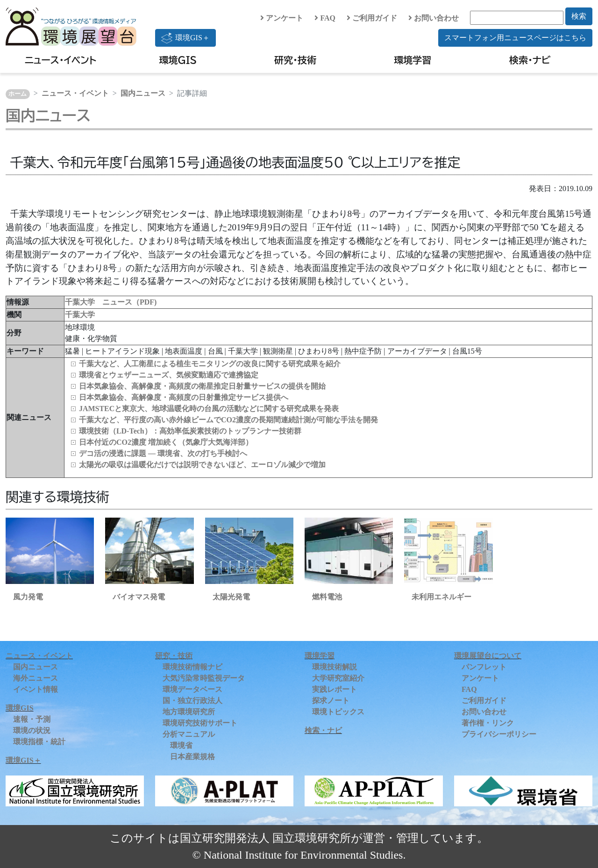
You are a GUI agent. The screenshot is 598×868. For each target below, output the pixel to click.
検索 (579, 16)
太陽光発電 (231, 597)
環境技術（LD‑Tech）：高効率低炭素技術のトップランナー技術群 (190, 431)
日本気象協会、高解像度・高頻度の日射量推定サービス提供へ (184, 397)
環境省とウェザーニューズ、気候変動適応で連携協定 (169, 375)
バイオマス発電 (139, 597)
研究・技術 (295, 60)
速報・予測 (32, 719)
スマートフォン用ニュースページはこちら (515, 38)
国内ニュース (143, 93)
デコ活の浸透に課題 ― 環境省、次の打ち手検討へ (163, 453)
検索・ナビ (530, 60)
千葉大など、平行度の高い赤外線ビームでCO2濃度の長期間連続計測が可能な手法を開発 (228, 420)
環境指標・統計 (39, 742)
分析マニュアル (189, 734)
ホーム (18, 94)
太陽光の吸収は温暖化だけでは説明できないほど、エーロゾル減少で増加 (202, 465)
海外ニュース (36, 678)
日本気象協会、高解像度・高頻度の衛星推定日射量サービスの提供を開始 (202, 386)
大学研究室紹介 (338, 678)
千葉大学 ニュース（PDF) (111, 302)
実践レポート (335, 689)
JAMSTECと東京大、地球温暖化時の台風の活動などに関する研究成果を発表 (209, 409)
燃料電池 (327, 597)
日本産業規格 (192, 757)
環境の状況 (32, 730)
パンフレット (484, 667)
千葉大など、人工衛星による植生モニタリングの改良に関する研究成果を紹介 (210, 364)
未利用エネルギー (441, 597)
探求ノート (331, 701)
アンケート (282, 18)
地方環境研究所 (189, 712)
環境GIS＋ (185, 38)
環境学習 (413, 60)
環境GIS (178, 60)
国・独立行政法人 (192, 701)
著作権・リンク (488, 723)
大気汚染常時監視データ (204, 678)
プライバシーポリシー (499, 734)
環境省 (181, 745)
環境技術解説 (335, 667)
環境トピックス (338, 712)
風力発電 (28, 597)
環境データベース (192, 689)
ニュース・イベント (61, 60)
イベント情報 (36, 689)
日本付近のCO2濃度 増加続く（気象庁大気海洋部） (166, 442)
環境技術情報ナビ (192, 667)
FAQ (325, 18)
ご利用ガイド (372, 18)
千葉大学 (80, 315)
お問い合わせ (434, 18)
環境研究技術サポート (200, 723)
